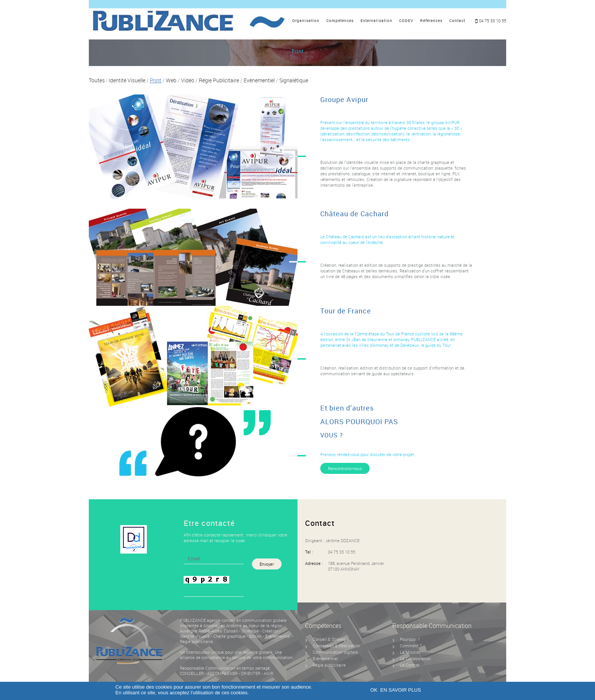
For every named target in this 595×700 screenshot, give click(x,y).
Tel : (309, 552)
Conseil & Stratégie (331, 639)
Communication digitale (335, 652)
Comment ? (411, 646)
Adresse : (314, 563)
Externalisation (376, 20)
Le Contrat (410, 665)
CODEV (406, 20)
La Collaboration (415, 658)
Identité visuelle (195, 636)
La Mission (410, 652)
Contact (457, 20)
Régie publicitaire (196, 641)
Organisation (306, 20)
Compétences (340, 20)
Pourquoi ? (410, 639)
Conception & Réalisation (336, 646)
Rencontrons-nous (345, 468)
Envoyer (267, 564)
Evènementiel (279, 636)
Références (431, 20)
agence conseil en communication (239, 620)
